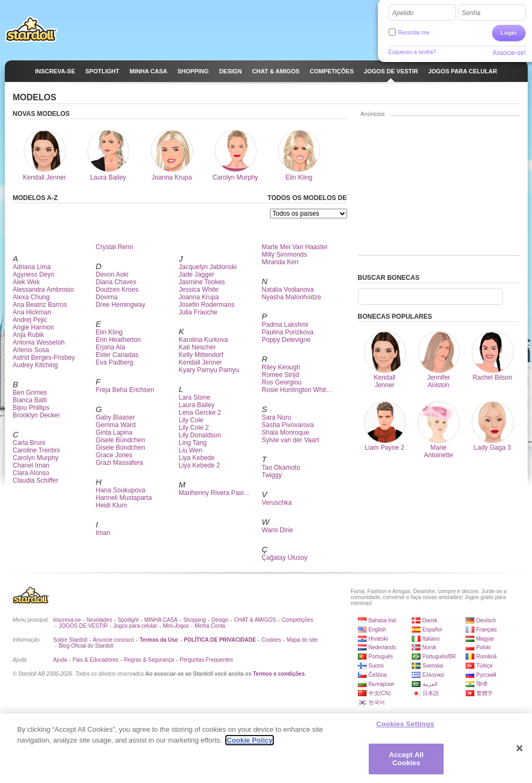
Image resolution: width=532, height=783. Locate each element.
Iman (103, 533)
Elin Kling (109, 332)
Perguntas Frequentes (206, 660)
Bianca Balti (30, 400)
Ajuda (60, 660)
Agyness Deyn (34, 274)
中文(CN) (380, 693)
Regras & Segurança (149, 660)
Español (432, 630)
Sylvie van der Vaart (291, 440)
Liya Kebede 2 (200, 465)
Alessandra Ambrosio (43, 290)
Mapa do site (302, 640)
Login (509, 33)
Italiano (431, 639)
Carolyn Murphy (36, 458)
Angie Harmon (34, 327)
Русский (486, 675)
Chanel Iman (31, 465)
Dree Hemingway (121, 305)
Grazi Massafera (120, 463)
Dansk (430, 620)
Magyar (485, 639)
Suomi (376, 666)
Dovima (107, 297)
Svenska (433, 666)
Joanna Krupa (199, 297)
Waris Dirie (278, 530)
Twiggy (272, 475)
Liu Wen (191, 450)
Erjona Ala (111, 347)
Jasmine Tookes (202, 282)
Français (487, 630)
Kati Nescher (198, 347)
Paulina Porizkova (288, 332)
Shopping (195, 620)
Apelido (403, 13)
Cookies (271, 640)
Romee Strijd (281, 375)
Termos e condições (279, 674)
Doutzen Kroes (117, 290)
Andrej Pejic (30, 320)
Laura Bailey (197, 405)
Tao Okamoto (281, 468)
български (381, 684)
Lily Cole (191, 420)
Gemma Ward (116, 425)
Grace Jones (114, 455)
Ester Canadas (117, 355)
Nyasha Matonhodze (292, 297)
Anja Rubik (29, 335)
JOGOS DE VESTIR (83, 626)
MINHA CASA (161, 620)
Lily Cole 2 (194, 428)
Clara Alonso (31, 473)
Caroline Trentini (36, 450)
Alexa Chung (32, 297)
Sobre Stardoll (70, 640)
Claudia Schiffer (36, 480)
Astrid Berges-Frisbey (44, 358)
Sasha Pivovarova (288, 425)
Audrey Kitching (36, 365)
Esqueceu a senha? (412, 52)
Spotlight (128, 620)
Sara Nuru (277, 417)
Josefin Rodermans (207, 305)
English (378, 630)
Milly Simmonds (285, 255)
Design (220, 620)
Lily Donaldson (200, 435)
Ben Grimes (30, 393)
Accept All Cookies (406, 762)
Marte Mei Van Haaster (295, 247)
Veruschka (277, 503)
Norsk (430, 647)
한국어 (377, 702)
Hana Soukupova (121, 490)
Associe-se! (509, 53)
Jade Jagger (197, 274)
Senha (471, 13)
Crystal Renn (115, 247)
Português (381, 657)
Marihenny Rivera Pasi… (215, 493)
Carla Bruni (29, 443)
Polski (484, 647)
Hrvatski (378, 639)
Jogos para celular (135, 626)
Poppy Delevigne (286, 340)
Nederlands (382, 647)
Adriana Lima (32, 267)
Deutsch (486, 620)
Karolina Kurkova (203, 340)
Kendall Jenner (201, 362)
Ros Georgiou (282, 382)
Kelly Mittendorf (201, 355)
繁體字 (485, 693)
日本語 (431, 693)
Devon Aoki (112, 274)
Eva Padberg (115, 362)
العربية (430, 684)
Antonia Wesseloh (39, 342)
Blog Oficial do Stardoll (86, 646)
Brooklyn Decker (37, 415)
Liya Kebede (197, 458)
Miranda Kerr (281, 262)
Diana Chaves (116, 282)
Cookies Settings (405, 727)
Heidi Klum (112, 505)
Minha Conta (210, 626)
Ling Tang (193, 443)
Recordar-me (414, 33)
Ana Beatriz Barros (40, 305)
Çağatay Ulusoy (285, 558)
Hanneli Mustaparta (124, 498)
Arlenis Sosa (31, 350)
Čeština (378, 675)
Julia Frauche (198, 312)
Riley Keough (281, 367)
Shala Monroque (286, 432)
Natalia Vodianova (288, 290)
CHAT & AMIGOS (255, 620)
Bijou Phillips (31, 408)
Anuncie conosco (113, 640)
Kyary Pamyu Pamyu (209, 370)
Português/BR (439, 657)
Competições (298, 620)
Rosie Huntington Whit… (297, 390)
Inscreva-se (67, 620)
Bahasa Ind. (383, 620)
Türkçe (485, 666)
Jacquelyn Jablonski (208, 267)
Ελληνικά (433, 675)
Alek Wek (26, 282)
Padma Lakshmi (285, 325)
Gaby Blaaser (116, 417)
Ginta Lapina (114, 432)
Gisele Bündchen (120, 440)
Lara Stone (195, 397)
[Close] (520, 751)
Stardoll (31, 29)
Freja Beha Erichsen (125, 390)
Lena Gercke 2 (200, 413)
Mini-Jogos (176, 626)
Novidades (99, 620)
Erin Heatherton (119, 340)
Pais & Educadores (96, 660)
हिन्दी (482, 684)
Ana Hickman (32, 312)
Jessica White (199, 290)
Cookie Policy (249, 743)
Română (487, 657)
